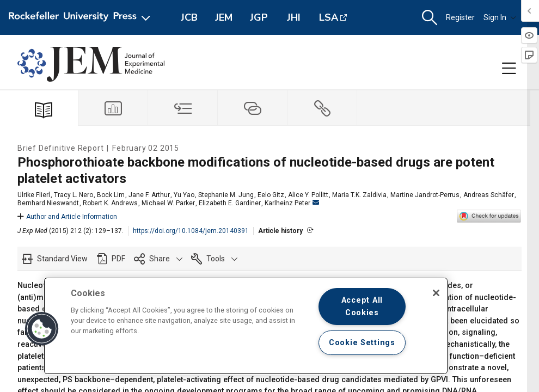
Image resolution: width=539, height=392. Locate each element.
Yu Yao (184, 195)
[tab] (113, 108)
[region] (246, 326)
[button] (430, 18)
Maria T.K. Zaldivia (359, 195)
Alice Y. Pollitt (308, 195)
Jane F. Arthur (149, 195)
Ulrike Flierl (34, 195)
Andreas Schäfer (489, 195)
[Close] (436, 293)
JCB (189, 17)
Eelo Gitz (271, 195)
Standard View (62, 259)
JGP (259, 17)
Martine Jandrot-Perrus (425, 195)
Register (460, 17)
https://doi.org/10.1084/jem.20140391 (191, 231)
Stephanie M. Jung (226, 195)
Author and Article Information (67, 217)
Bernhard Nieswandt (48, 203)
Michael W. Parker (168, 203)
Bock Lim (111, 195)
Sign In (500, 17)
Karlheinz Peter (292, 203)
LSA (329, 17)
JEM (224, 17)
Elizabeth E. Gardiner (230, 203)
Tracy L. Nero (73, 195)
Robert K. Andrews (110, 203)
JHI (294, 17)
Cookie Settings (362, 343)
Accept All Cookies (362, 307)
